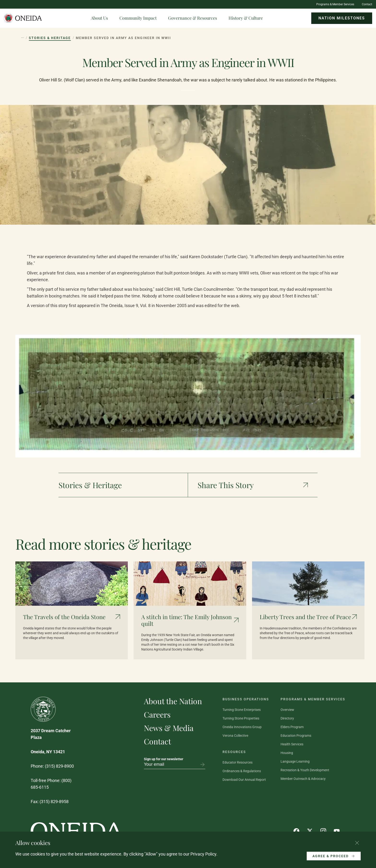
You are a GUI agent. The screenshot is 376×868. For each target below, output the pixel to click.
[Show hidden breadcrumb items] (23, 38)
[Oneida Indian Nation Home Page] (23, 18)
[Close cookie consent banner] (357, 843)
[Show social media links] (253, 485)
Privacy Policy (203, 854)
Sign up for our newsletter (164, 759)
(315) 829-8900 (59, 766)
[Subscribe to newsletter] (202, 765)
